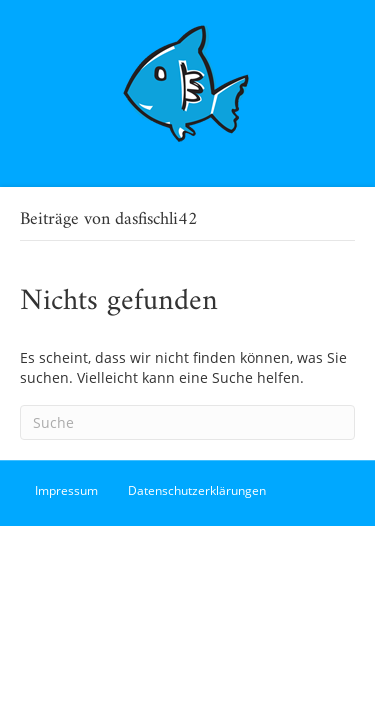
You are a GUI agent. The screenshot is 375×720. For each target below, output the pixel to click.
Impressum (66, 490)
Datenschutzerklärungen (197, 490)
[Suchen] (187, 422)
